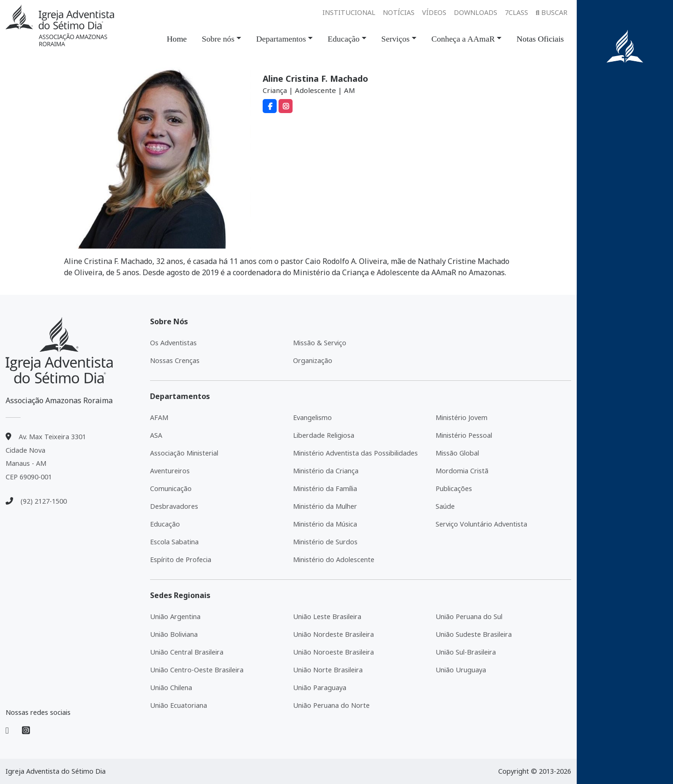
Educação (165, 524)
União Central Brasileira (187, 652)
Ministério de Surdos (325, 542)
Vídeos (434, 12)
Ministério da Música (325, 524)
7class (516, 12)
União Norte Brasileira (328, 670)
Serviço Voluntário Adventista (481, 524)
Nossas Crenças (175, 360)
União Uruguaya (461, 670)
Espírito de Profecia (181, 559)
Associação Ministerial (184, 453)
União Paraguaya (320, 688)
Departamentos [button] (281, 39)
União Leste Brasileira (327, 617)
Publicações (454, 488)
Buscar (551, 12)
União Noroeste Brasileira (333, 652)
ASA (156, 435)
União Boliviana (174, 634)
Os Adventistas (173, 343)
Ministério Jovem (462, 417)
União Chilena (171, 688)
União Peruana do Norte (331, 705)
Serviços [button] (396, 39)
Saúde (445, 506)
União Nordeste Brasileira (333, 634)
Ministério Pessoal (464, 435)
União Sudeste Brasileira (474, 634)
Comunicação (171, 488)
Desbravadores (174, 506)
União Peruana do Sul (469, 617)
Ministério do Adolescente (334, 559)
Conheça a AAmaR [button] (463, 39)
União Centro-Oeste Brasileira (197, 670)
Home (177, 39)
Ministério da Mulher (325, 506)
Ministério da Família (325, 488)
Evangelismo (312, 417)
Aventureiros (170, 471)
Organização (313, 360)
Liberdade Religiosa (324, 435)
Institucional (349, 12)
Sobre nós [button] (218, 39)
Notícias (399, 12)
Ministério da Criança (326, 471)
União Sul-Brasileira (466, 652)
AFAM (159, 417)
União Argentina (175, 617)
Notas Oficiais (540, 39)
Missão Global (457, 453)
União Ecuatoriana (179, 705)
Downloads (476, 12)
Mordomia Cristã (462, 471)
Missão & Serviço (320, 343)
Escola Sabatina (174, 542)
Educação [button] (344, 39)
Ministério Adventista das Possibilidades (355, 453)
